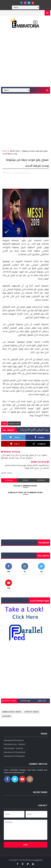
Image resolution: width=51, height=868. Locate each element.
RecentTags (9, 701)
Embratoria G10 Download (15, 752)
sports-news (15, 151)
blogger (9, 480)
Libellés (42, 701)
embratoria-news (12, 712)
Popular (26, 701)
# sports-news (14, 423)
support (7, 716)
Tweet (15, 437)
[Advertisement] (26, 59)
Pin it (15, 444)
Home (5, 151)
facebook (41, 480)
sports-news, (26, 173)
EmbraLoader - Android (13, 748)
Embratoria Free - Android (14, 744)
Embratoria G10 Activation (14, 756)
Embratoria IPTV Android (14, 740)
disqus (25, 480)
